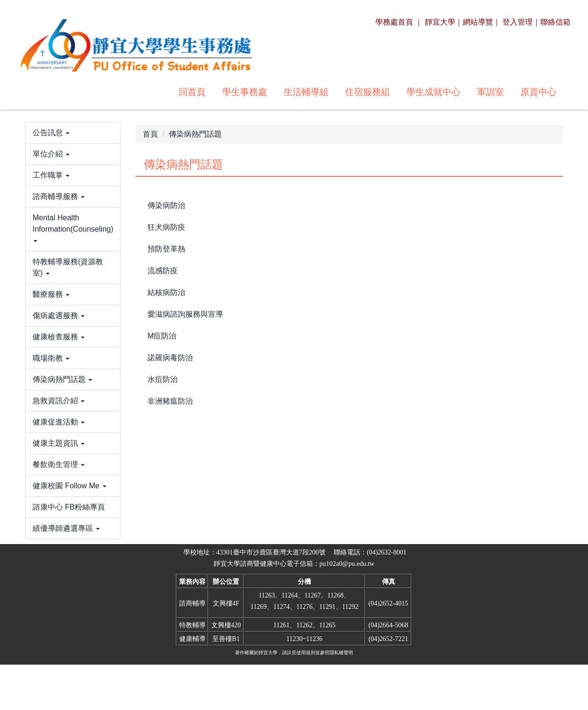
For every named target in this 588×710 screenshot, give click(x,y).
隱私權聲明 (341, 698)
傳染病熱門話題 (195, 134)
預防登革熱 (166, 249)
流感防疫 (163, 271)
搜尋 (550, 91)
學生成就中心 (304, 92)
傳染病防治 (166, 205)
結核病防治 (166, 292)
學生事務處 (116, 92)
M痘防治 (162, 336)
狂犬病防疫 (166, 227)
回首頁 (63, 92)
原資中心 (409, 92)
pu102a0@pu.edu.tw (347, 609)
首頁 (150, 134)
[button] (73, 155)
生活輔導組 (177, 92)
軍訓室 (361, 92)
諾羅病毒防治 (170, 358)
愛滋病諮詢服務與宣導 (185, 314)
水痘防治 (163, 379)
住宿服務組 (238, 92)
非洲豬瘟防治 (170, 401)
